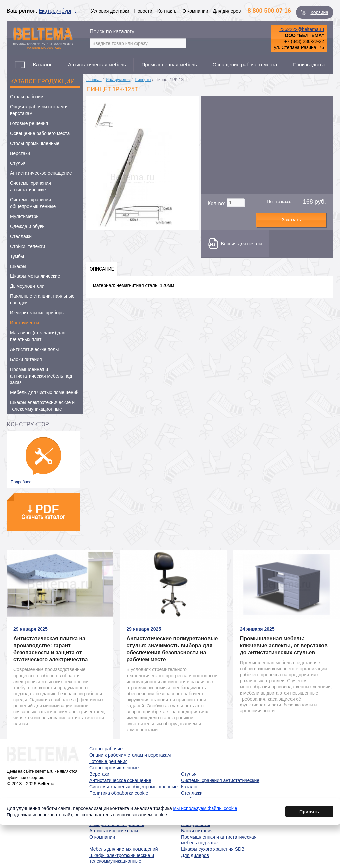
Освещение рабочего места (40, 133)
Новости (143, 11)
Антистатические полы (34, 349)
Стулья (18, 163)
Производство (309, 65)
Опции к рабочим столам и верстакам (39, 110)
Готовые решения (29, 123)
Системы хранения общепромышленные (33, 203)
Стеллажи (21, 236)
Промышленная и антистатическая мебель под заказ (41, 376)
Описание (102, 269)
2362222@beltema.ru (302, 29)
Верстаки (20, 153)
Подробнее (21, 482)
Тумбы (17, 256)
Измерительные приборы (37, 313)
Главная (94, 80)
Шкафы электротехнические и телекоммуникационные (42, 406)
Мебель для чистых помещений (44, 392)
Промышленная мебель (169, 65)
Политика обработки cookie (119, 793)
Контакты (167, 11)
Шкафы (18, 266)
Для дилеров (227, 11)
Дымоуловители (27, 286)
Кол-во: (216, 204)
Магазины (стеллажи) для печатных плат (38, 336)
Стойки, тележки (28, 246)
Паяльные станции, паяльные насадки (42, 299)
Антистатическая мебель (97, 65)
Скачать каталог (43, 511)
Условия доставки (110, 11)
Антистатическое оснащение (41, 173)
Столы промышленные (35, 143)
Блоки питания (26, 359)
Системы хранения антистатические (31, 186)
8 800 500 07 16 (269, 11)
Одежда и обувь (27, 226)
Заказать (292, 220)
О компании (195, 11)
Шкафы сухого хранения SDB (213, 849)
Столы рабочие (27, 97)
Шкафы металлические (35, 276)
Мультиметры (25, 216)
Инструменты (24, 323)
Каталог (189, 787)
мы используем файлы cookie (205, 811)
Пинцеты (143, 80)
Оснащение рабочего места (245, 65)
